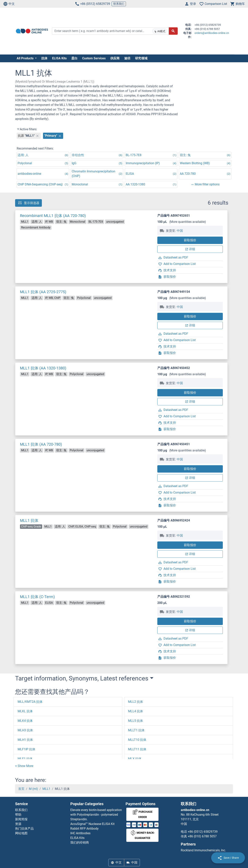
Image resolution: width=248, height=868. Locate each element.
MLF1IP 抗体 (26, 749)
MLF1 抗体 (25, 759)
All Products (25, 58)
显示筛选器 (28, 203)
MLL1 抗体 (29, 520)
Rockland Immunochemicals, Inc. (203, 850)
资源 (18, 824)
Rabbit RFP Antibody (84, 829)
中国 (180, 231)
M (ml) (33, 789)
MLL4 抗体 (136, 711)
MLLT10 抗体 (137, 740)
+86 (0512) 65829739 (92, 4)
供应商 (115, 58)
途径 (127, 58)
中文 (9, 4)
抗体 (44, 58)
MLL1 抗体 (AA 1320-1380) (43, 368)
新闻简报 (21, 819)
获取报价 (190, 240)
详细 (190, 249)
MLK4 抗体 (25, 721)
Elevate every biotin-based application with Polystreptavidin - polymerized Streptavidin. (96, 815)
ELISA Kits (59, 58)
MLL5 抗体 (136, 721)
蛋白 (74, 58)
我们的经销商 (80, 842)
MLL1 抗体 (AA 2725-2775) (43, 292)
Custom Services (94, 58)
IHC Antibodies (80, 833)
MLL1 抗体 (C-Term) (37, 597)
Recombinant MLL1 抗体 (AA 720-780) (53, 216)
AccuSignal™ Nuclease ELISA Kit (92, 824)
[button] (24, 766)
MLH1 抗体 (25, 740)
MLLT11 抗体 (137, 749)
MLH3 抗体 (25, 730)
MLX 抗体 (135, 759)
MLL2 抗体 (136, 702)
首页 (21, 789)
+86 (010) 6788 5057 (202, 836)
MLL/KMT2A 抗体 (30, 702)
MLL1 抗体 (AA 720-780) (41, 444)
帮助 (18, 815)
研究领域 (141, 58)
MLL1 (46, 789)
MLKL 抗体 (25, 711)
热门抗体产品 (24, 829)
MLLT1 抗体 (136, 730)
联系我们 (119, 4)
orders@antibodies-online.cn (212, 33)
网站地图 (21, 833)
